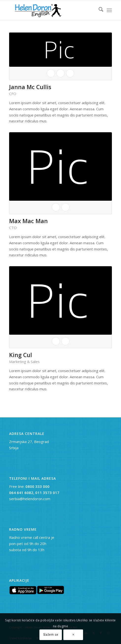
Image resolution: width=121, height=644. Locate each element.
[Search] (98, 10)
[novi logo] (50, 10)
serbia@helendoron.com (30, 499)
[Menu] (109, 10)
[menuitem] (98, 10)
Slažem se (51, 635)
